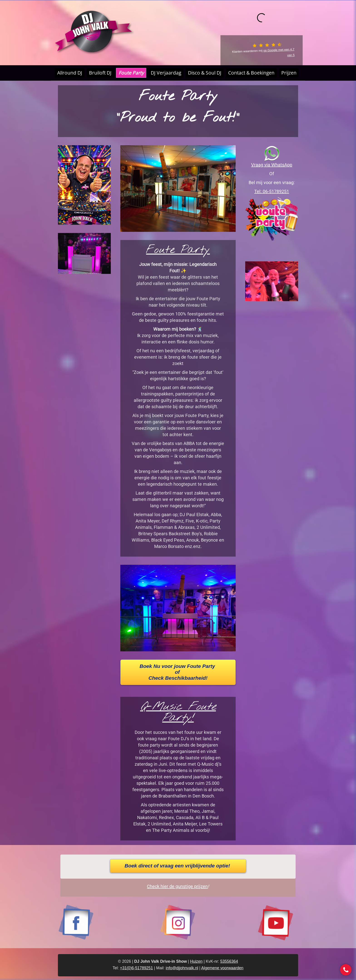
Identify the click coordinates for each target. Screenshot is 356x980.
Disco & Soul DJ (205, 73)
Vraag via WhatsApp (272, 165)
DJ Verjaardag (166, 73)
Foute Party (131, 73)
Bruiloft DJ (100, 73)
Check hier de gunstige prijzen (177, 886)
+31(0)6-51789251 (136, 968)
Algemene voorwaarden (222, 968)
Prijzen (289, 73)
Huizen (196, 961)
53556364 (229, 961)
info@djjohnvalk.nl (182, 968)
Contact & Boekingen (251, 73)
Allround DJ (70, 73)
